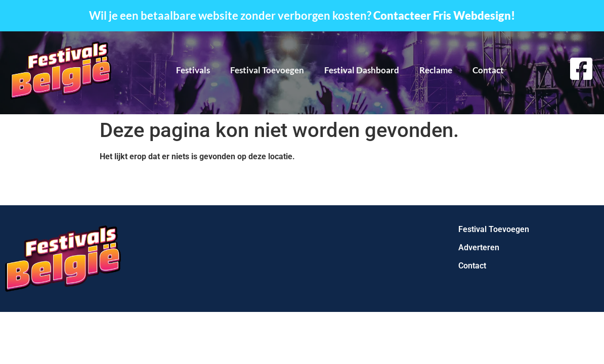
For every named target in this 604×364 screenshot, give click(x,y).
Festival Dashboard (362, 70)
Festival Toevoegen (267, 70)
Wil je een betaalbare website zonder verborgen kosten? (302, 15)
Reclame (436, 70)
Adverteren (479, 247)
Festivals (193, 70)
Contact (488, 70)
